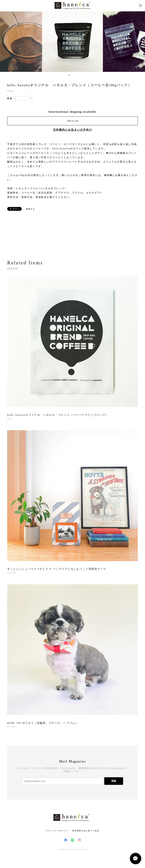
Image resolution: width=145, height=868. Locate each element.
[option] (72, 42)
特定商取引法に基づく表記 (86, 831)
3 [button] (74, 75)
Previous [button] (6, 42)
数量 (10, 98)
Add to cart (72, 121)
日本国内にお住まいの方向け (73, 130)
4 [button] (76, 75)
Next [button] (139, 42)
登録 (114, 781)
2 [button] (72, 75)
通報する (30, 209)
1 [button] (69, 75)
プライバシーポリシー (57, 831)
